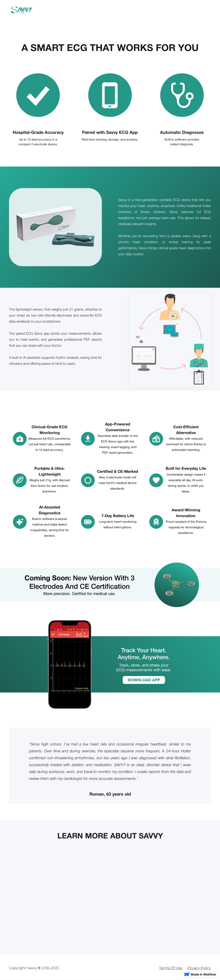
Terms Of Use (171, 968)
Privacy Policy (199, 968)
